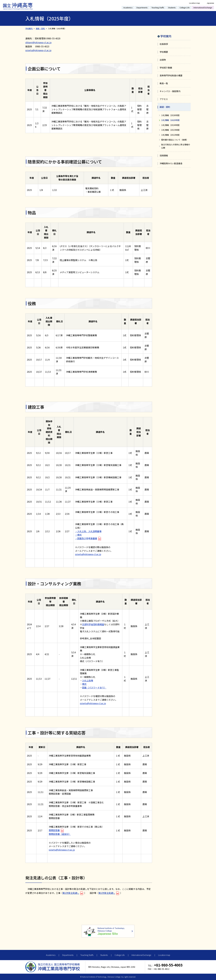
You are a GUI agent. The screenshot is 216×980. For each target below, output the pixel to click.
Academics (128, 8)
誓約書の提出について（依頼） (175, 140)
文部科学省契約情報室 (93, 624)
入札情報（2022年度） (171, 135)
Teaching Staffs (158, 8)
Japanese (210, 3)
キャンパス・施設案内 (170, 91)
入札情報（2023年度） (171, 130)
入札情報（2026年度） (171, 115)
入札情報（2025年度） (171, 120)
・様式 (78, 535)
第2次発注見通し (71, 893)
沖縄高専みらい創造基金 (171, 163)
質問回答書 (54, 830)
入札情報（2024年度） (171, 125)
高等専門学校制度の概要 (171, 75)
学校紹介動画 (166, 68)
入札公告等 (88, 680)
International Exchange (203, 8)
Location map (195, 3)
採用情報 (164, 155)
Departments (142, 8)
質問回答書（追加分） (60, 834)
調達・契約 (165, 107)
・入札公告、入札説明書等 (88, 531)
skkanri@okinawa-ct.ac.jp (38, 42)
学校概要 (164, 52)
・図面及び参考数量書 (86, 538)
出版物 (163, 60)
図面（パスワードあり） (94, 688)
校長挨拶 (164, 44)
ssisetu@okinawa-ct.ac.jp (38, 50)
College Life (185, 8)
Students (172, 8)
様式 (84, 684)
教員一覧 (164, 83)
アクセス (164, 99)
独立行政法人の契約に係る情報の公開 (176, 146)
